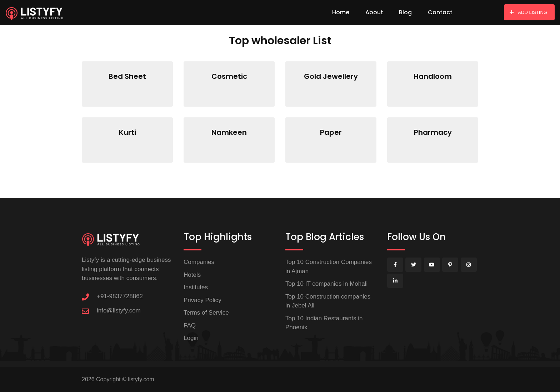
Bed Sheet (127, 76)
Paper (331, 132)
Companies (199, 262)
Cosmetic (229, 76)
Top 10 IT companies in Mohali (326, 284)
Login (191, 338)
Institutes (196, 287)
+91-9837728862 (120, 296)
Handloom (433, 76)
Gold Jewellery (331, 76)
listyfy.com (141, 379)
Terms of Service (206, 313)
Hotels (192, 275)
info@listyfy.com (119, 310)
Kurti (127, 132)
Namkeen (229, 132)
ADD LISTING (528, 12)
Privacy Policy (202, 300)
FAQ (190, 325)
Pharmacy (433, 132)
